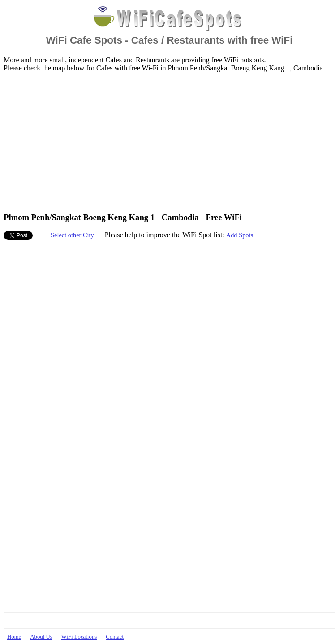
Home (14, 637)
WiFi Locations (79, 637)
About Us (41, 637)
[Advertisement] (132, 142)
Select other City (72, 235)
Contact (115, 637)
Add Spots (240, 235)
